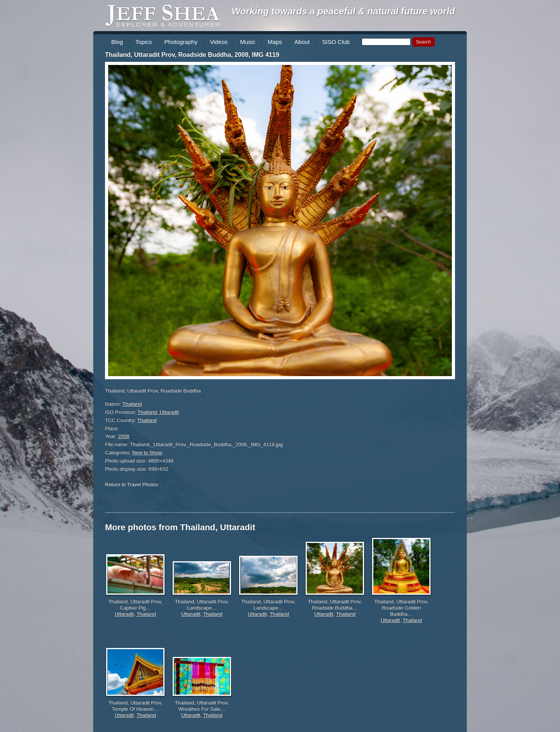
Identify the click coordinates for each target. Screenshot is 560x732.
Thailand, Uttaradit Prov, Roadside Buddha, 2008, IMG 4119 (192, 55)
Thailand (132, 404)
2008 (124, 436)
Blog (117, 42)
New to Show (147, 453)
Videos (219, 42)
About (302, 42)
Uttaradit (124, 614)
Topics (144, 42)
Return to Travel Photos (132, 484)
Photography (181, 42)
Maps (275, 42)
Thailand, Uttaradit (158, 412)
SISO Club (336, 42)
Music (248, 42)
